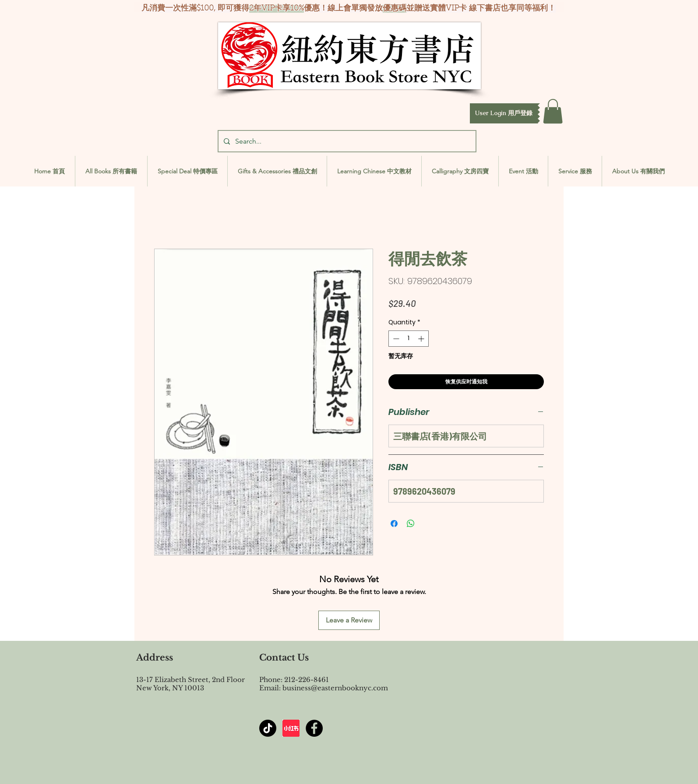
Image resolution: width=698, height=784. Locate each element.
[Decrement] (395, 339)
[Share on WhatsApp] (411, 524)
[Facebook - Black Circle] (314, 728)
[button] (504, 113)
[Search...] (346, 141)
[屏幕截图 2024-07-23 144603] (291, 728)
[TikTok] (268, 728)
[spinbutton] (409, 339)
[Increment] (422, 339)
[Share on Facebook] (394, 524)
